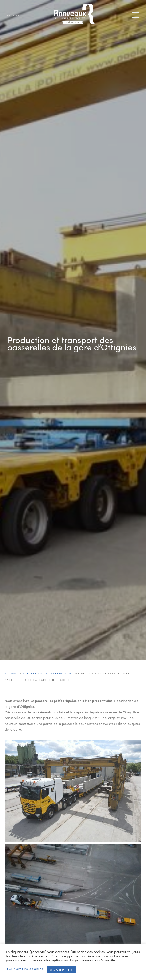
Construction (59, 673)
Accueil (12, 673)
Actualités (32, 673)
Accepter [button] (62, 969)
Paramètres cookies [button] (25, 969)
